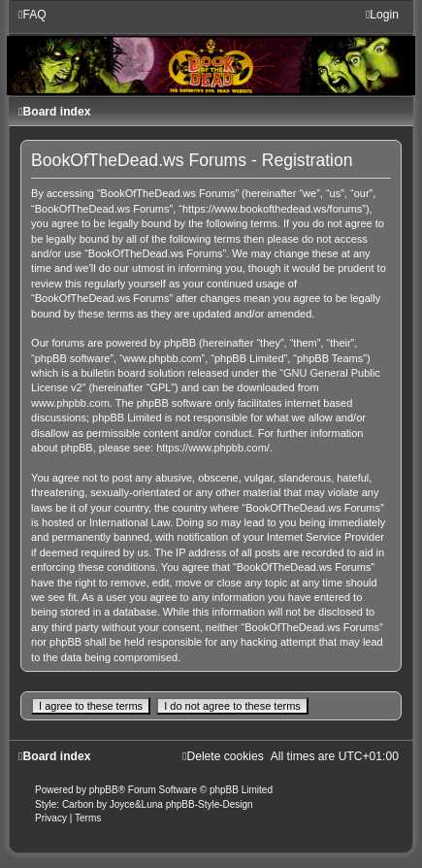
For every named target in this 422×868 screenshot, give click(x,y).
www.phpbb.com (70, 403)
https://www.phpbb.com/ (213, 448)
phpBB (104, 790)
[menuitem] (32, 15)
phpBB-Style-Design (210, 804)
